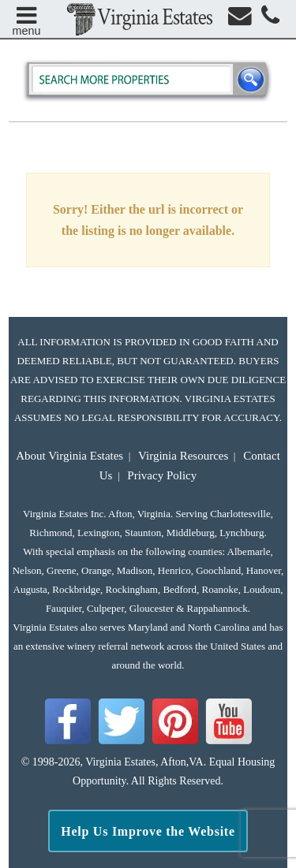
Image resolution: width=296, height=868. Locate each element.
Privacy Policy (162, 475)
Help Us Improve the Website (148, 831)
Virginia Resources (183, 456)
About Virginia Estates (69, 456)
